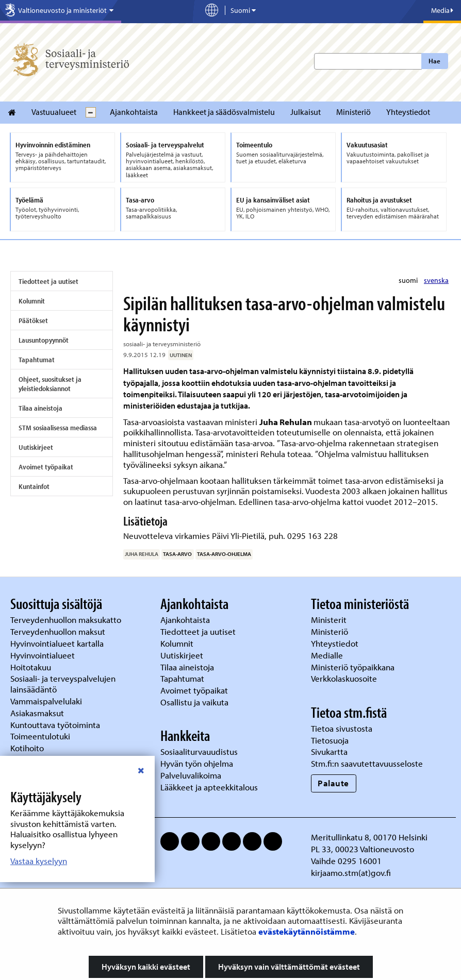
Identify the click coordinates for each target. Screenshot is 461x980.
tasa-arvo (177, 554)
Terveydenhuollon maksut (59, 631)
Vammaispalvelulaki (47, 701)
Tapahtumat (37, 360)
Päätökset (33, 320)
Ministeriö (353, 112)
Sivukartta (329, 751)
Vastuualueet (54, 112)
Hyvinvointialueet (44, 655)
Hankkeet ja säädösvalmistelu (224, 112)
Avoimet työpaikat (46, 467)
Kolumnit (32, 301)
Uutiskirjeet (36, 447)
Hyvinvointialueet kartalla (58, 643)
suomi (409, 280)
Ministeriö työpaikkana (354, 667)
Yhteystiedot (408, 112)
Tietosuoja (330, 740)
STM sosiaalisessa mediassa (58, 428)
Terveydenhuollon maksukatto (67, 620)
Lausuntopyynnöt (44, 340)
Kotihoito (27, 748)
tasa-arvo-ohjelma (224, 554)
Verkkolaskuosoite (345, 678)
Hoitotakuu (32, 667)
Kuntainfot (34, 486)
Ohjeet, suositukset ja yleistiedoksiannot (50, 384)
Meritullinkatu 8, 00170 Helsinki (369, 837)
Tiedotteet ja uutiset (48, 281)
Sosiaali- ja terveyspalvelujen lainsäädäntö (63, 684)
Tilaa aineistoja (40, 408)
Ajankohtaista (134, 112)
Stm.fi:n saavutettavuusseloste (367, 763)
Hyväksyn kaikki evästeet (146, 967)
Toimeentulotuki (41, 736)
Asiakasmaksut (37, 713)
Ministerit (330, 620)
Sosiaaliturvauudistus (199, 751)
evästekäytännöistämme (307, 931)
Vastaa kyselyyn (39, 861)
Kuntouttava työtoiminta (55, 725)
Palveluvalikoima (191, 775)
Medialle (328, 655)
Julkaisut (306, 112)
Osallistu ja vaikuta (194, 702)
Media (442, 10)
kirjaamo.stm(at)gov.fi (351, 873)
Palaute (333, 783)
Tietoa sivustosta (342, 728)
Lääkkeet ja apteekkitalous (209, 787)
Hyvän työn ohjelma (197, 763)
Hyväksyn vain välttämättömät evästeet (289, 967)
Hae (434, 61)
